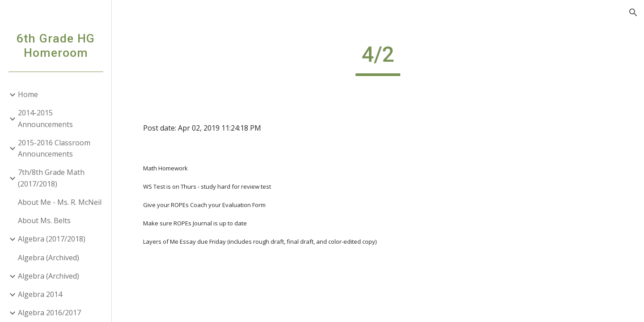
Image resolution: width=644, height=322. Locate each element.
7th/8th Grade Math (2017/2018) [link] (51, 178)
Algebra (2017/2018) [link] (52, 239)
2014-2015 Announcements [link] (45, 118)
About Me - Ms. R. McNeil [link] (60, 202)
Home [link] (28, 94)
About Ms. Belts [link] (44, 220)
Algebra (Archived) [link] (49, 258)
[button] (633, 13)
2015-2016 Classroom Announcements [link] (54, 148)
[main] (378, 59)
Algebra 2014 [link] (40, 294)
